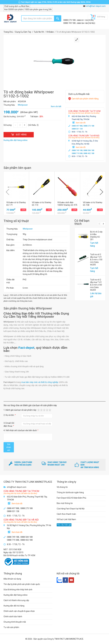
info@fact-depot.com (96, 6)
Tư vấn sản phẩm (11, 627)
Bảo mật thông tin (65, 503)
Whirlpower (28, 229)
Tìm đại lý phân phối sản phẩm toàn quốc (22, 584)
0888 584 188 (82, 23)
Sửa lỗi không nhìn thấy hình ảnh (18, 590)
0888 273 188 (70, 20)
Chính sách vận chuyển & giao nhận (19, 611)
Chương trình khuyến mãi (15, 622)
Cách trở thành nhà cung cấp (16, 600)
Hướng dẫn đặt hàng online (16, 595)
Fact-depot (26, 348)
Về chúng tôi (62, 487)
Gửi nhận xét (9, 447)
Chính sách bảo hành (13, 616)
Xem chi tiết (56, 106)
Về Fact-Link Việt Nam (66, 519)
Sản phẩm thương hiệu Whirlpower (28, 308)
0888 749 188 (70, 23)
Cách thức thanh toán (66, 514)
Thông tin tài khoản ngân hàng (70, 492)
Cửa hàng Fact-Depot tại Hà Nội (71, 509)
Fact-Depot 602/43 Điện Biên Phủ (71, 498)
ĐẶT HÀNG (19, 135)
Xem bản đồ (81, 123)
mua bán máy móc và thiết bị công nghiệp (40, 382)
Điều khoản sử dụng (12, 579)
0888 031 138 (82, 20)
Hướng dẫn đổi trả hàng (14, 606)
